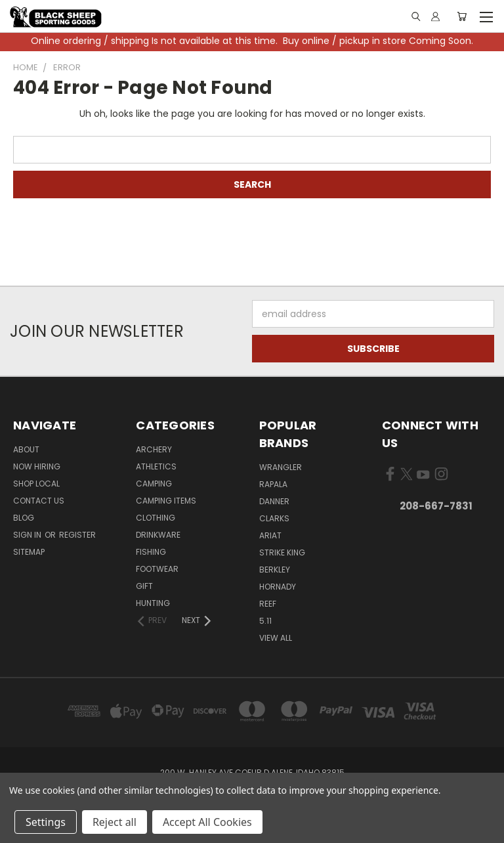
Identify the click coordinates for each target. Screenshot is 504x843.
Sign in (28, 535)
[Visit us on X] (407, 477)
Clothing (156, 518)
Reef (268, 604)
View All (276, 638)
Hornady (278, 587)
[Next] (197, 620)
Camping (154, 484)
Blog (24, 518)
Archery (154, 449)
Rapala (273, 484)
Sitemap (29, 552)
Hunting (153, 603)
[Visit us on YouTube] (423, 477)
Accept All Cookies (207, 822)
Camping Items (166, 501)
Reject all (115, 822)
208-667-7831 (436, 506)
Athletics (156, 466)
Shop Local (36, 484)
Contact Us (39, 501)
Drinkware (158, 535)
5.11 (265, 621)
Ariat (270, 535)
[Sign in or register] (435, 16)
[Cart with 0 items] (462, 16)
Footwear (157, 569)
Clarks (274, 518)
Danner (274, 501)
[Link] (415, 17)
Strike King (282, 552)
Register (77, 535)
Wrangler (281, 467)
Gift (144, 586)
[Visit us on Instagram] (441, 477)
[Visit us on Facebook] (390, 477)
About (26, 449)
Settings (46, 822)
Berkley (275, 570)
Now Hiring (37, 466)
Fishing (151, 552)
